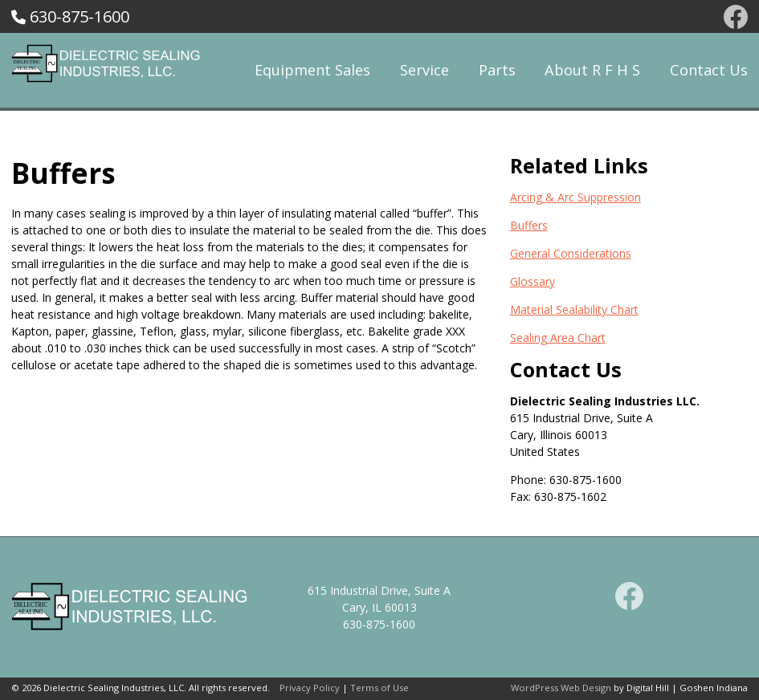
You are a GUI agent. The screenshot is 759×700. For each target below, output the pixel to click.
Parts (497, 70)
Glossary (533, 281)
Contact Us (709, 70)
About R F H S (592, 70)
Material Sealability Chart (574, 309)
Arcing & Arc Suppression (575, 197)
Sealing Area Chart (558, 338)
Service (424, 70)
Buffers (529, 225)
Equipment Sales (312, 70)
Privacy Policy (310, 688)
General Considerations (571, 253)
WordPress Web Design (561, 688)
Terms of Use (379, 688)
